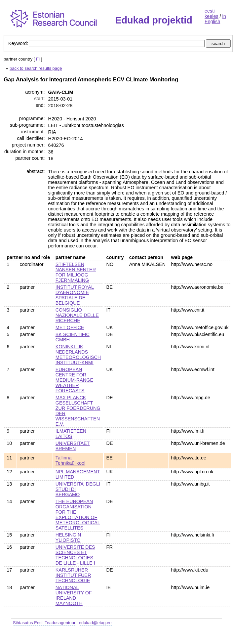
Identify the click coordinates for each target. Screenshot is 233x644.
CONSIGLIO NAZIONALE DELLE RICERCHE (77, 315)
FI (38, 59)
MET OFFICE (70, 327)
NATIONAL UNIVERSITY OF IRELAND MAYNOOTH (74, 595)
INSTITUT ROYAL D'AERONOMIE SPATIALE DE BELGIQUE (75, 295)
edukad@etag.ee (95, 623)
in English (215, 19)
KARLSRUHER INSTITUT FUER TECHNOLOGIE (73, 575)
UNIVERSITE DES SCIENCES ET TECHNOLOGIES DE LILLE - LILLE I (75, 555)
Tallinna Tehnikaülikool (70, 460)
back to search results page (36, 68)
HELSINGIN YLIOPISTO (68, 537)
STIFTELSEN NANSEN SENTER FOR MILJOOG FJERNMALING (76, 272)
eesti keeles (212, 14)
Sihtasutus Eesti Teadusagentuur (44, 623)
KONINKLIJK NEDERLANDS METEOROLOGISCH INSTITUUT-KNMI (78, 355)
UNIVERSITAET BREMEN (73, 446)
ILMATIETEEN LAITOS (71, 434)
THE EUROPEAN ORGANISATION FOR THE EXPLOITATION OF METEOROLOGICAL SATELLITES (78, 515)
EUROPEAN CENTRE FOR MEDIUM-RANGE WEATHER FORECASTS (74, 380)
